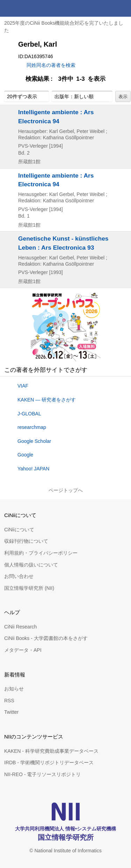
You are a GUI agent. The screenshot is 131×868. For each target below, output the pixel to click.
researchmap (32, 427)
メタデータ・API (23, 650)
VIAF (23, 386)
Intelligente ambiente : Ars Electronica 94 (56, 116)
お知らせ (14, 689)
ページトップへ (66, 490)
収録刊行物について (26, 541)
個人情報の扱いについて (31, 565)
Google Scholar (34, 441)
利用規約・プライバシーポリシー (41, 553)
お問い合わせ (19, 576)
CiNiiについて (19, 530)
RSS (9, 701)
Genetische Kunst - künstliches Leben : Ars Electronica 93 (63, 243)
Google (25, 455)
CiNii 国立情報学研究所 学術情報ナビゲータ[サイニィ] (31, 8)
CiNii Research (20, 627)
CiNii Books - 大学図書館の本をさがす (46, 638)
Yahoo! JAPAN (33, 469)
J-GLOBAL (29, 414)
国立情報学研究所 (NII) (29, 588)
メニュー (123, 8)
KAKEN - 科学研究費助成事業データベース (51, 751)
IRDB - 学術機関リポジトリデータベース (49, 763)
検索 (106, 8)
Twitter (11, 712)
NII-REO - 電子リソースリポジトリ (42, 774)
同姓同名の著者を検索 (51, 65)
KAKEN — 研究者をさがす (47, 400)
